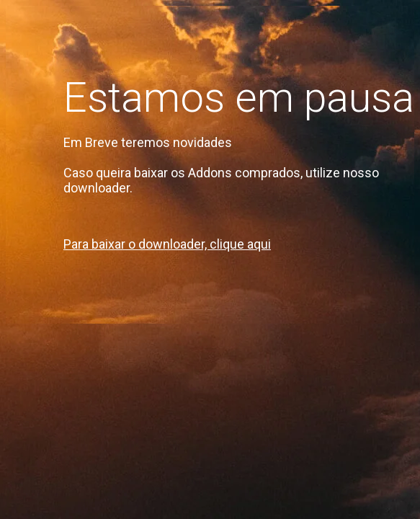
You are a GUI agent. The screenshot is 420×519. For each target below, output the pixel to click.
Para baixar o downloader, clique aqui (167, 244)
